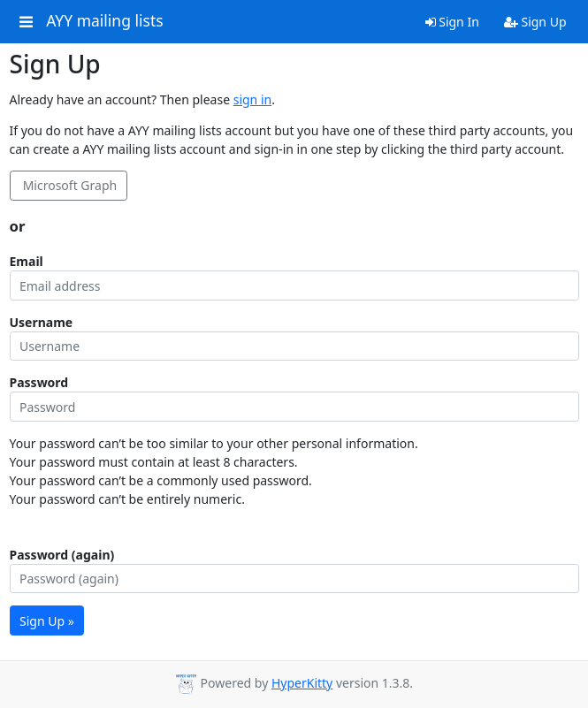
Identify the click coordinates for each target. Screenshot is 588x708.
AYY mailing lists (104, 21)
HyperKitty (302, 683)
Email (27, 261)
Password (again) (62, 555)
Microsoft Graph (68, 185)
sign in (252, 99)
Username (42, 322)
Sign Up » (47, 621)
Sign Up (535, 22)
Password (39, 382)
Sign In (452, 22)
